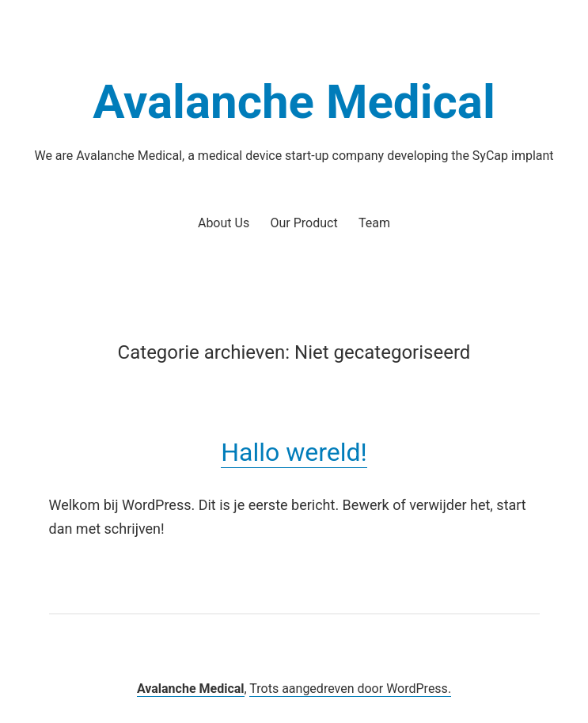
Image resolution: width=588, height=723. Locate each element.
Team (374, 223)
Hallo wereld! (294, 452)
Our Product (304, 223)
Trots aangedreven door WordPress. (350, 689)
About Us (224, 223)
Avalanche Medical (294, 102)
